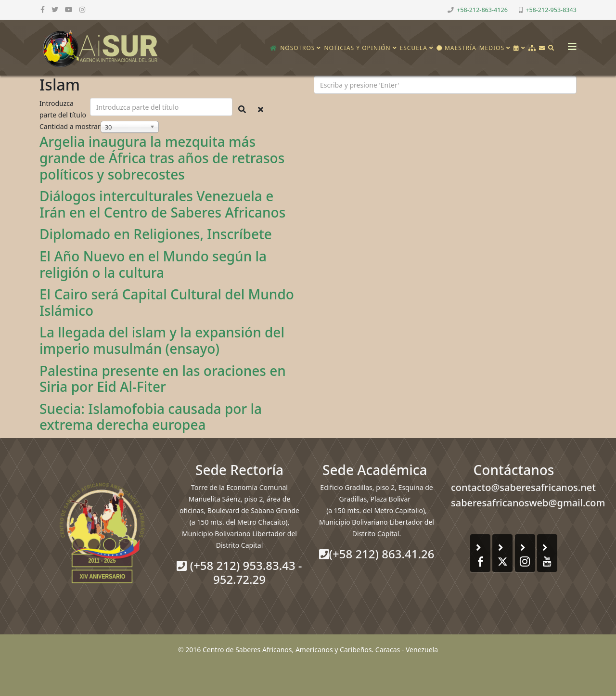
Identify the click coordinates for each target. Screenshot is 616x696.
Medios (492, 48)
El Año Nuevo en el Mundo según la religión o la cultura (153, 264)
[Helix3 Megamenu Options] (570, 44)
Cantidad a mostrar (70, 126)
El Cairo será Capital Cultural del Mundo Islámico (167, 302)
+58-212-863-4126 (482, 10)
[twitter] (55, 9)
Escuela (414, 48)
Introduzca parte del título (64, 109)
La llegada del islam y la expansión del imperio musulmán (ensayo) (162, 340)
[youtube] (69, 9)
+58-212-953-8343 (551, 10)
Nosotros (297, 48)
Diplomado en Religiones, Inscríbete (156, 234)
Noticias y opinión (357, 48)
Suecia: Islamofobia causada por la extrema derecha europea (151, 417)
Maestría (456, 48)
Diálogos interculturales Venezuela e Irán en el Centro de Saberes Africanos (162, 204)
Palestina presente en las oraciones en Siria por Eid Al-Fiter (163, 379)
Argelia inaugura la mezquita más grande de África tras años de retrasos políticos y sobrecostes (162, 158)
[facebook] (43, 9)
